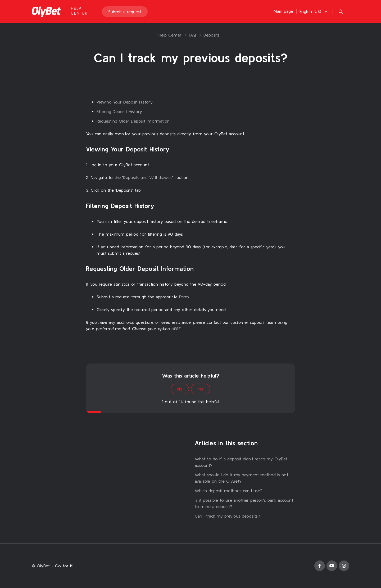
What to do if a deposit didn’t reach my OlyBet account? (241, 462)
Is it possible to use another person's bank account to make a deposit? (244, 503)
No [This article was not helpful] (180, 389)
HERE (176, 329)
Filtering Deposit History (119, 111)
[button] (314, 11)
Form (184, 297)
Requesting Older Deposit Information (133, 121)
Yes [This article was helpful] (201, 389)
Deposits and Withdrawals (148, 177)
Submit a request (125, 12)
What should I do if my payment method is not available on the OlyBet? (241, 478)
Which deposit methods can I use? (229, 491)
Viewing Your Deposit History (125, 102)
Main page (283, 11)
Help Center (170, 35)
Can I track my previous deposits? (227, 516)
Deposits (212, 35)
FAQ (192, 35)
